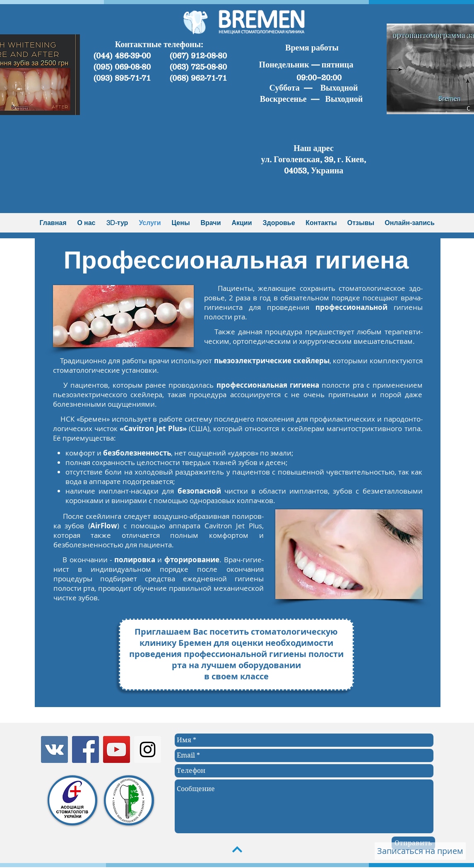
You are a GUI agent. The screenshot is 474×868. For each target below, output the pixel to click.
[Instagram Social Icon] (148, 749)
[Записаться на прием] (420, 851)
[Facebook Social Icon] (85, 749)
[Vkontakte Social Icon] (54, 749)
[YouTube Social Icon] (117, 749)
